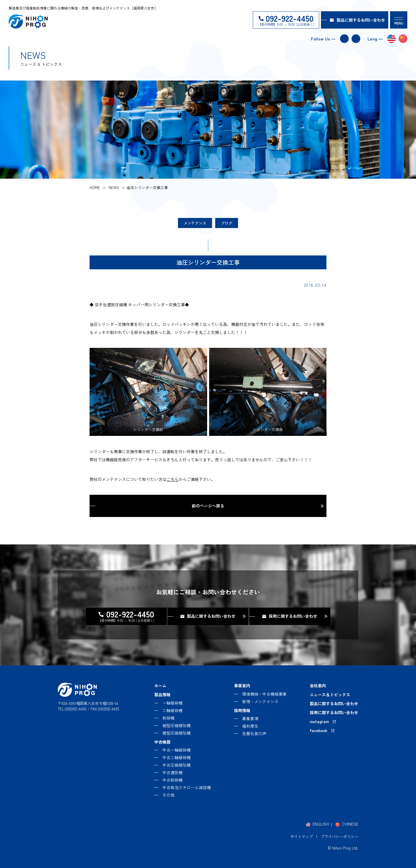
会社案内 (318, 686)
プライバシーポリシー (339, 836)
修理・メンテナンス (260, 701)
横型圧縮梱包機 (177, 733)
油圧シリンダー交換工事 (147, 187)
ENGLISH (321, 824)
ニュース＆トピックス (330, 695)
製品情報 (162, 695)
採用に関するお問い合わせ (334, 712)
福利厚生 (250, 726)
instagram (344, 39)
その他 (168, 795)
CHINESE (350, 824)
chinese (403, 39)
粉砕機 (168, 718)
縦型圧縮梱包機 (177, 725)
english (391, 39)
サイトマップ (302, 836)
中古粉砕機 (172, 780)
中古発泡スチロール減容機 (187, 787)
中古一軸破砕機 (177, 750)
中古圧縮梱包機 (177, 765)
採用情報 (242, 710)
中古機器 (162, 742)
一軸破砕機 (172, 703)
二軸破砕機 (172, 710)
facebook (356, 39)
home (95, 187)
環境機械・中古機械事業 (264, 694)
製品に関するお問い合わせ (361, 20)
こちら (172, 479)
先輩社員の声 (254, 733)
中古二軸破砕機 (177, 757)
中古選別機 (172, 772)
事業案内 (242, 686)
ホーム (160, 686)
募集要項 (250, 718)
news (114, 187)
